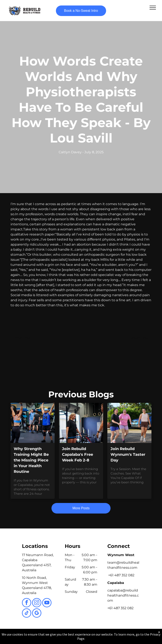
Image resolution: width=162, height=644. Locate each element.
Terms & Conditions (116, 636)
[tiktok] (27, 614)
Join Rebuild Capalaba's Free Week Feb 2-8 (78, 454)
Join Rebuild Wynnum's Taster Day (128, 454)
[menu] (153, 8)
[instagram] (37, 603)
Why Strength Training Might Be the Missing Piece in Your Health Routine (31, 460)
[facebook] (27, 603)
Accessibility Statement (90, 636)
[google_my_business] (37, 614)
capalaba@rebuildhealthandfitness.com (123, 595)
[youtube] (47, 603)
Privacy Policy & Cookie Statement (55, 636)
